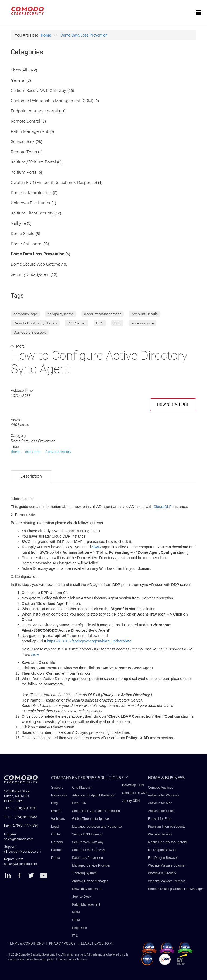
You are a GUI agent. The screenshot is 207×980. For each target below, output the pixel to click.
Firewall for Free (160, 819)
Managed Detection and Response (97, 827)
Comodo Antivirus (161, 788)
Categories (27, 52)
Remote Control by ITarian (35, 323)
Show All (19, 70)
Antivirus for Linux (161, 811)
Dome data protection (31, 193)
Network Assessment (87, 889)
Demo (56, 858)
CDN (126, 777)
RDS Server (77, 323)
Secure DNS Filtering (87, 834)
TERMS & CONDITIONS (26, 943)
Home (46, 35)
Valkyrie (18, 223)
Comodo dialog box (30, 332)
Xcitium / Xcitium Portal (33, 162)
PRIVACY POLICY (62, 943)
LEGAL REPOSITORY (97, 943)
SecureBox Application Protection (96, 811)
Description (31, 476)
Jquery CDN (131, 801)
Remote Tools (24, 152)
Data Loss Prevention (87, 858)
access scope (142, 323)
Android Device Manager (90, 881)
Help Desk (79, 928)
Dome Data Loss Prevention (84, 35)
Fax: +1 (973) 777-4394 (21, 825)
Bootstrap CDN (133, 785)
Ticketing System (84, 873)
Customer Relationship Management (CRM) (52, 101)
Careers (57, 842)
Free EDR (79, 803)
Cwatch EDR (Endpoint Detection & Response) (54, 183)
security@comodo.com (20, 864)
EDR (117, 323)
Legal (55, 827)
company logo (25, 314)
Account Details (145, 314)
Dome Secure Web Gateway (37, 264)
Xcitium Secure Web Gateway (39, 91)
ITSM (76, 920)
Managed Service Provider (91, 865)
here (35, 654)
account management (103, 314)
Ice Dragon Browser (162, 850)
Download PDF (173, 405)
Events (56, 811)
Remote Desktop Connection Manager (175, 889)
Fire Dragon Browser (163, 858)
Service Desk (23, 142)
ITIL (75, 936)
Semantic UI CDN (135, 793)
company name (61, 314)
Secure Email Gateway (89, 850)
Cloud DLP (162, 507)
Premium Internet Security (167, 827)
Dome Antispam (26, 244)
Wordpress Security (162, 873)
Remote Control (25, 121)
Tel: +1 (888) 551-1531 (20, 808)
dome (15, 452)
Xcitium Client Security (32, 213)
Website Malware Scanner (167, 865)
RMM (76, 912)
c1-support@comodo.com (23, 852)
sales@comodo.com (19, 839)
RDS (100, 323)
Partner (56, 850)
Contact (57, 834)
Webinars (58, 819)
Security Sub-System (30, 275)
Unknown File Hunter (31, 203)
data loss (33, 452)
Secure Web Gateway (88, 842)
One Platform (82, 788)
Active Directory (58, 452)
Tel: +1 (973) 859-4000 (20, 817)
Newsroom (59, 795)
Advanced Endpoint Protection (94, 795)
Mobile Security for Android (167, 842)
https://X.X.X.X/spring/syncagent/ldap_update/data (89, 641)
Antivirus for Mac (160, 803)
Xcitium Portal (24, 172)
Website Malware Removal (167, 881)
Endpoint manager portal (34, 111)
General (18, 81)
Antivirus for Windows (163, 795)
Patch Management (30, 132)
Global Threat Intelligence (90, 819)
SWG (96, 547)
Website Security (160, 834)
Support (57, 788)
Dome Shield (23, 234)
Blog (54, 803)
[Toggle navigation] (199, 12)
